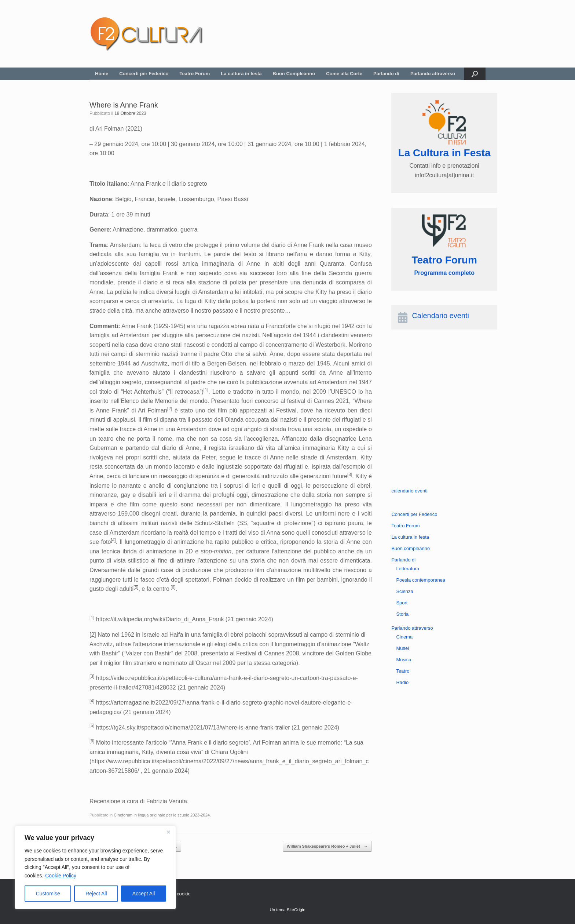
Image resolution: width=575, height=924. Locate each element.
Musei (402, 648)
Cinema (404, 637)
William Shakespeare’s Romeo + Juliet (327, 846)
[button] (475, 74)
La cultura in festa (241, 74)
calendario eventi (409, 491)
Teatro (403, 671)
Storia (402, 614)
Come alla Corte (344, 74)
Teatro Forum (195, 74)
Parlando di (386, 74)
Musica (404, 660)
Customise (48, 894)
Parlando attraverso (433, 74)
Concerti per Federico (144, 74)
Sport (402, 603)
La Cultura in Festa (444, 153)
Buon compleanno (411, 548)
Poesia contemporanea (421, 580)
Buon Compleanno (294, 74)
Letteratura (408, 569)
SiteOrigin (296, 910)
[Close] (168, 832)
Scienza (404, 591)
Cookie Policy (61, 876)
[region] (95, 867)
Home (102, 74)
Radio (402, 682)
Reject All (96, 894)
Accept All (144, 894)
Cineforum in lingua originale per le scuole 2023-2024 (162, 815)
